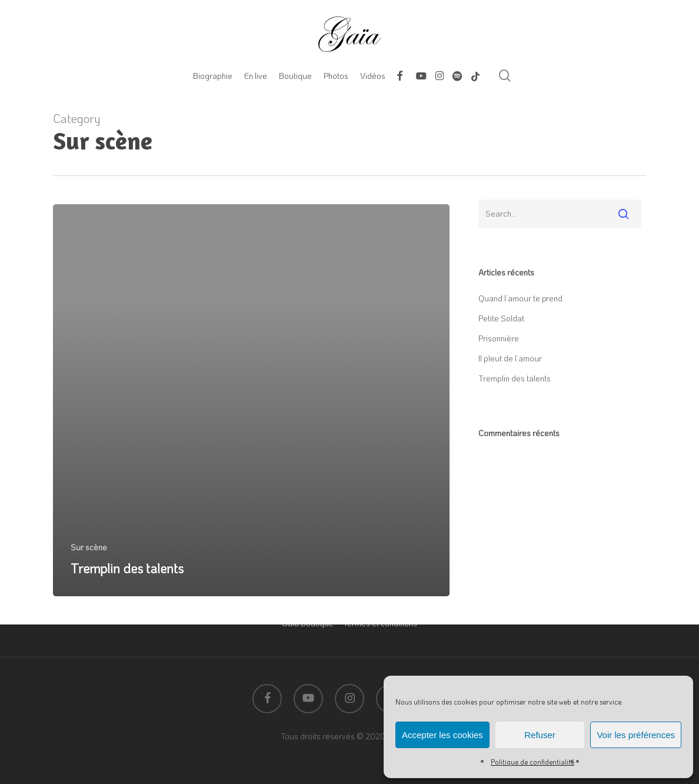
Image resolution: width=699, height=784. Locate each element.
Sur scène (89, 547)
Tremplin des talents (515, 378)
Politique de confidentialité (532, 762)
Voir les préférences (636, 735)
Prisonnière (499, 338)
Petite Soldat (501, 318)
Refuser (540, 735)
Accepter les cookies (442, 735)
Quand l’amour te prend (520, 298)
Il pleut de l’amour (510, 358)
